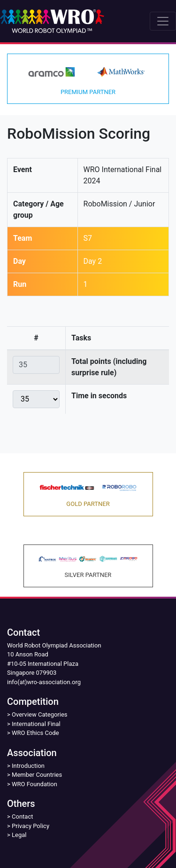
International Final (36, 724)
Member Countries (37, 775)
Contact (22, 817)
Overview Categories (39, 714)
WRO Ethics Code (35, 733)
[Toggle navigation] (163, 21)
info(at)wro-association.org (44, 682)
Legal (19, 835)
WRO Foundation (34, 784)
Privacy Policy (31, 826)
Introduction (28, 766)
